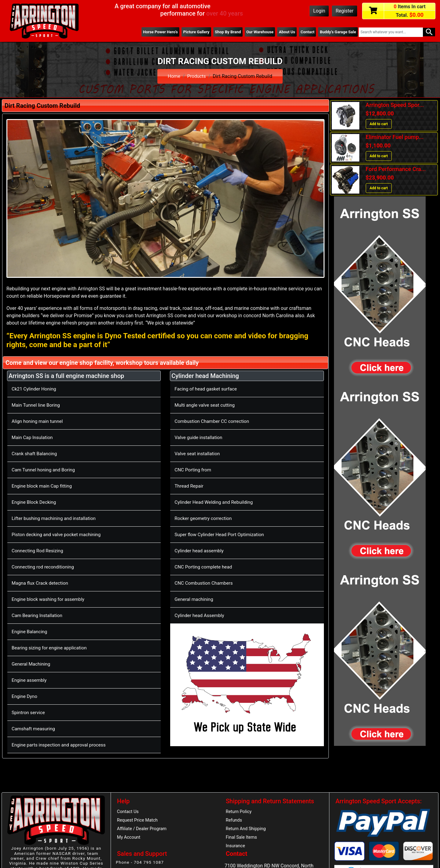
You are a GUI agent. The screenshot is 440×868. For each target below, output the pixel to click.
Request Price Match (138, 821)
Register (345, 11)
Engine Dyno (25, 696)
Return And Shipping (247, 830)
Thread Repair (190, 486)
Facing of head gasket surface (207, 389)
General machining (195, 599)
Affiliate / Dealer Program (143, 830)
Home (173, 76)
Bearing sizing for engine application (51, 648)
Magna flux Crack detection (41, 583)
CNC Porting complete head (205, 567)
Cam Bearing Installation (38, 615)
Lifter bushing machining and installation (56, 518)
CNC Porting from (194, 470)
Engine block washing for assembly (50, 599)
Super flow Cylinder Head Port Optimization (221, 534)
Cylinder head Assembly (200, 615)
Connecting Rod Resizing (39, 551)
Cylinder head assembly (200, 551)
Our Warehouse (255, 32)
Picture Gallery (189, 32)
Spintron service (29, 712)
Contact (305, 32)
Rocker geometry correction (205, 518)
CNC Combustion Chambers (205, 583)
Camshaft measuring (34, 729)
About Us (284, 32)
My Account (129, 839)
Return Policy (239, 812)
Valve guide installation (200, 437)
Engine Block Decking (35, 502)
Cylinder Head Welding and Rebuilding (216, 502)
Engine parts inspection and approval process (61, 745)
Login (319, 11)
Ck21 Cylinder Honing (35, 389)
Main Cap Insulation (33, 437)
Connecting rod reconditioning (44, 567)
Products (197, 76)
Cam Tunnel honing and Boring (45, 470)
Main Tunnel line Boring (37, 405)
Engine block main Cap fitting (43, 486)
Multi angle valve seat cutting (206, 405)
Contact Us (128, 812)
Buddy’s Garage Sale (337, 32)
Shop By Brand (222, 32)
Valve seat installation (198, 454)
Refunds (234, 821)
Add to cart (379, 124)
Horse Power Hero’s (151, 32)
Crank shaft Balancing (35, 454)
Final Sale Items (242, 839)
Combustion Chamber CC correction (214, 421)
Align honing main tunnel (38, 421)
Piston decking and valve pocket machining (58, 534)
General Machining (32, 664)
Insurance (236, 848)
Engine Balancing (30, 632)
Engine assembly (30, 680)
